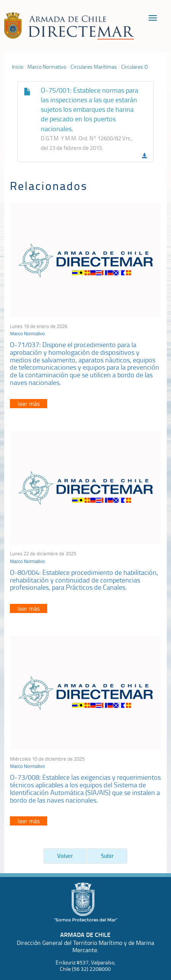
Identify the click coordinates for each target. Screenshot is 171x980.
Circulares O (134, 67)
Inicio (18, 67)
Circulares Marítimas (94, 67)
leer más (29, 404)
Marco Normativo (47, 67)
